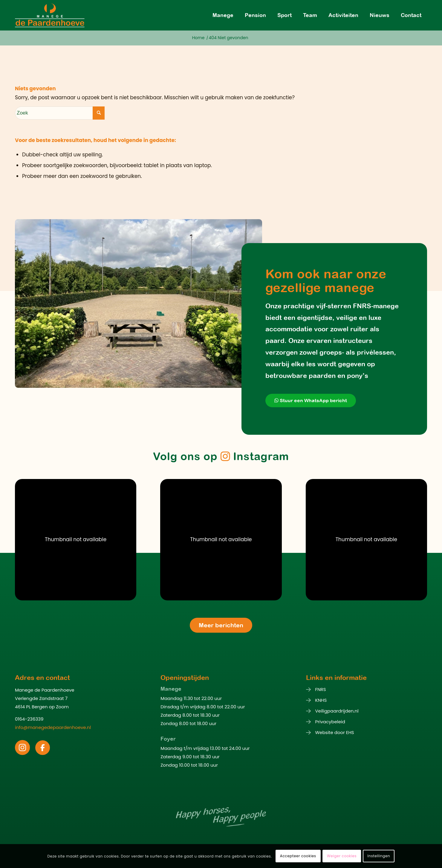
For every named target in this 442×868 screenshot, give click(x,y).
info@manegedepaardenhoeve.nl (53, 727)
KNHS (321, 700)
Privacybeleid (330, 722)
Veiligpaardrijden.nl (337, 711)
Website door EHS (334, 732)
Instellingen (379, 856)
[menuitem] (223, 15)
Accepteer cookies (298, 856)
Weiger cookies (342, 856)
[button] (76, 540)
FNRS (320, 689)
